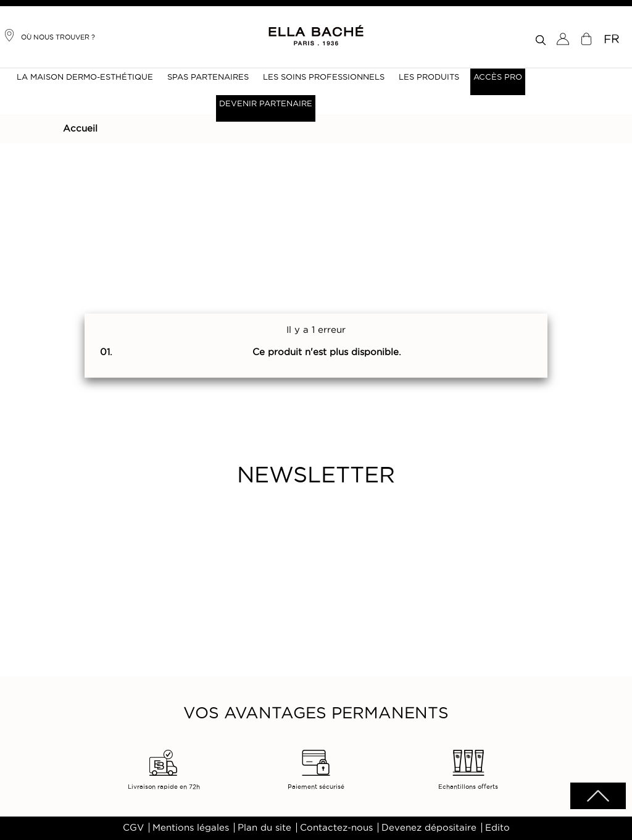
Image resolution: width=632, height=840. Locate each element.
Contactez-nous (336, 828)
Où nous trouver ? (49, 35)
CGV (133, 828)
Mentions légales (191, 828)
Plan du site (264, 828)
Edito (497, 828)
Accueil (80, 128)
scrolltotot (598, 796)
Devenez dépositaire (429, 828)
